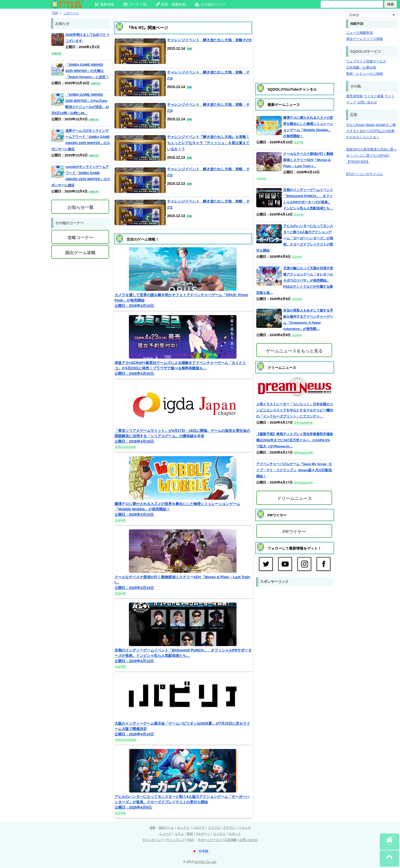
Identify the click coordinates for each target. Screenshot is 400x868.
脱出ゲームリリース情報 (365, 39)
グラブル (214, 828)
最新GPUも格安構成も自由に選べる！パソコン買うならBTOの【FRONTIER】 (371, 156)
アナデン (229, 828)
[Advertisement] (295, 45)
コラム (179, 834)
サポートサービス (210, 840)
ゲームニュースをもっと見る (294, 351)
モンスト (183, 828)
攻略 (152, 828)
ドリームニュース (294, 499)
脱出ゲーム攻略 (80, 253)
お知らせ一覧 (80, 207)
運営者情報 (355, 96)
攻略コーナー (80, 238)
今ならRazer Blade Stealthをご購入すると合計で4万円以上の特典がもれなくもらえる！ (371, 131)
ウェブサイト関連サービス (366, 61)
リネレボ (245, 828)
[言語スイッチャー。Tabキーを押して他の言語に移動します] (372, 15)
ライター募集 (374, 96)
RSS (190, 840)
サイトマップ (176, 840)
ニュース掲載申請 (360, 33)
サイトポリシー (153, 840)
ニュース (165, 834)
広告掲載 (231, 840)
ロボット (235, 834)
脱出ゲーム (166, 828)
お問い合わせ (367, 102)
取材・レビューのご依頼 (365, 74)
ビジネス (219, 834)
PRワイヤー (294, 532)
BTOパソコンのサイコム (365, 174)
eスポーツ (203, 834)
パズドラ (199, 828)
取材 (190, 834)
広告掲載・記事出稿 (361, 67)
